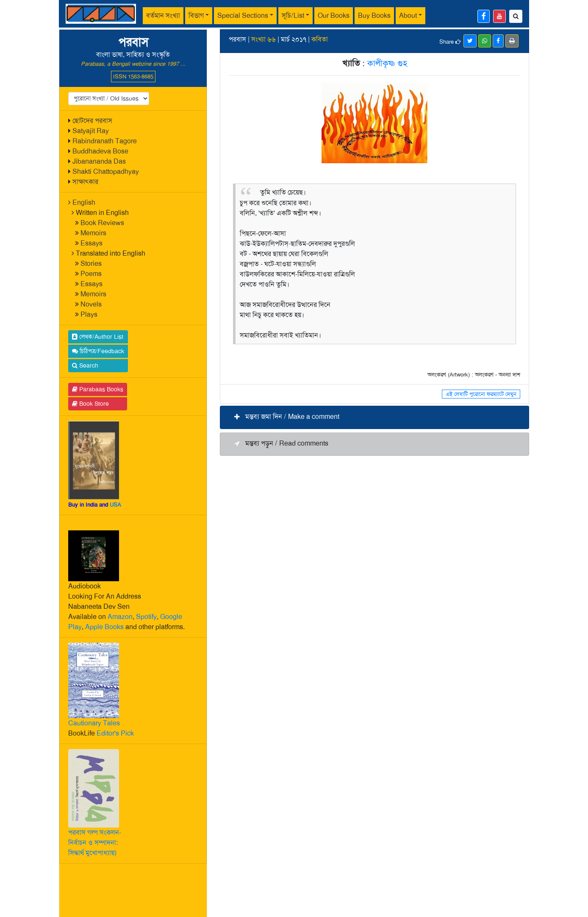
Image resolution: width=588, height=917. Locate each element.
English (84, 202)
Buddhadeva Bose (100, 151)
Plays (89, 314)
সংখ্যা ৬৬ (263, 39)
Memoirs (93, 233)
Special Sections (243, 15)
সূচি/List (293, 15)
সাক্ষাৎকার (85, 182)
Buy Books (374, 15)
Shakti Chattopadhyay (106, 171)
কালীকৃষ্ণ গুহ (387, 63)
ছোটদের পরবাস (92, 121)
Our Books (334, 15)
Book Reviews (102, 223)
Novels (91, 304)
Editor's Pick (115, 733)
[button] (374, 417)
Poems (91, 274)
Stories (91, 263)
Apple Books (104, 627)
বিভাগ (196, 15)
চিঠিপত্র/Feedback (98, 351)
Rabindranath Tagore (105, 141)
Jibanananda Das (99, 161)
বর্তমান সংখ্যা (163, 15)
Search (85, 365)
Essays (92, 243)
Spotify (146, 617)
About (408, 15)
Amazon (120, 617)
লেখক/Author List (98, 337)
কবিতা (320, 39)
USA (115, 505)
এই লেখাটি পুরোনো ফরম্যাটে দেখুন (481, 394)
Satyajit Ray (91, 131)
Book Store (90, 404)
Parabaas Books (98, 389)
